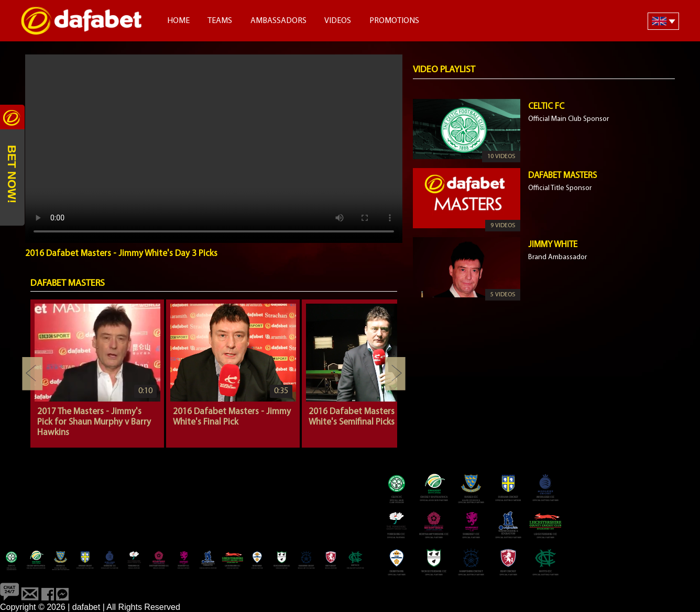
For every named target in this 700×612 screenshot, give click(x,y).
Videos (338, 21)
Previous (32, 374)
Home (178, 21)
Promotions (394, 21)
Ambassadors (278, 21)
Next (395, 374)
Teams (220, 21)
